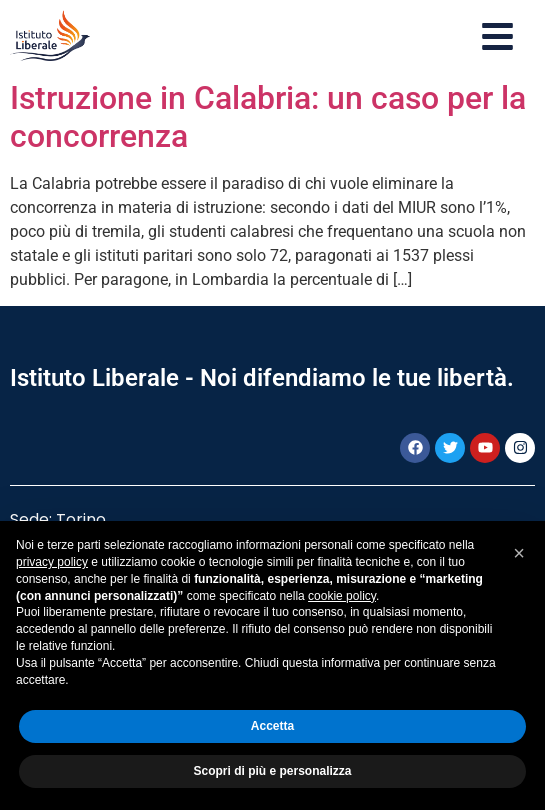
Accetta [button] (272, 726)
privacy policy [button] (52, 562)
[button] (519, 553)
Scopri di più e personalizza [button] (272, 771)
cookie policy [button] (342, 596)
